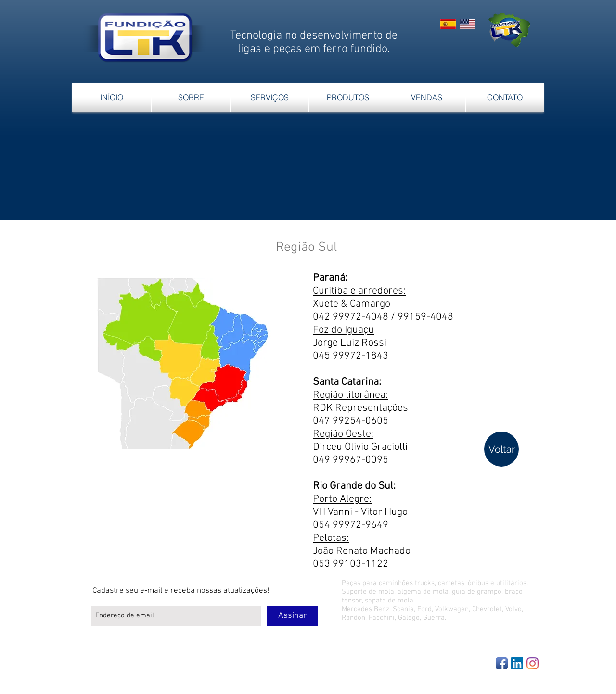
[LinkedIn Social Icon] (517, 663)
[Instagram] (533, 663)
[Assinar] (292, 616)
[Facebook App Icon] (502, 663)
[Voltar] (501, 449)
